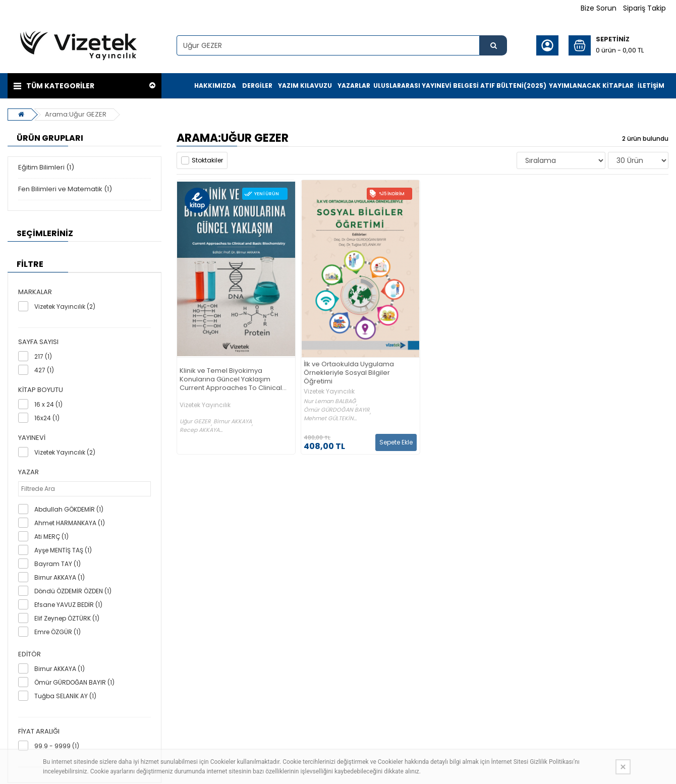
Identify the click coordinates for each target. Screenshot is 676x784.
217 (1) (43, 356)
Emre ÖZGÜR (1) (58, 632)
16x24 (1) (47, 418)
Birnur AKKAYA (233, 422)
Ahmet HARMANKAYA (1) (70, 523)
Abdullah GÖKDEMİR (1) (69, 509)
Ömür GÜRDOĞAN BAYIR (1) (74, 682)
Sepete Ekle (396, 442)
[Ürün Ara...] (493, 45)
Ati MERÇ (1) (51, 537)
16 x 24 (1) (48, 404)
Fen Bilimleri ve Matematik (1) (65, 189)
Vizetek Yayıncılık (205, 405)
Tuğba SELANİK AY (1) (65, 696)
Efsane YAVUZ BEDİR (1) (68, 605)
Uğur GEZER (195, 422)
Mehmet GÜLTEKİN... (330, 418)
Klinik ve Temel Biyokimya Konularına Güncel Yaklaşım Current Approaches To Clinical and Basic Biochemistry (231, 380)
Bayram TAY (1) (58, 564)
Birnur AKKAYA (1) (60, 577)
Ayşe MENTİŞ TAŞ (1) (63, 550)
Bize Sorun (599, 8)
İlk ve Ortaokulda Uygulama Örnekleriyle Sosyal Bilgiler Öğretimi (349, 373)
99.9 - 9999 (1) (57, 746)
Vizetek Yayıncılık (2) (65, 306)
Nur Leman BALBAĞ (330, 401)
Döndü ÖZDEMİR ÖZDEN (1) (73, 591)
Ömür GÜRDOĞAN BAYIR (337, 410)
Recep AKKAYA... (201, 430)
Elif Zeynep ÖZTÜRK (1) (67, 618)
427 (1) (44, 370)
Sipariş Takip (644, 8)
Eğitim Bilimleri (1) (46, 167)
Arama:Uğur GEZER (76, 114)
